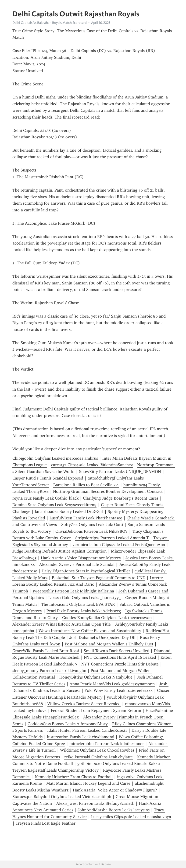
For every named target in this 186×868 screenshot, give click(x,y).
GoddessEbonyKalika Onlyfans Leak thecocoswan (107, 618)
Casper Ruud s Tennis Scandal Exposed (48, 478)
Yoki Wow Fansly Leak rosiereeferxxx (119, 690)
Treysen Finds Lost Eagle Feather (46, 823)
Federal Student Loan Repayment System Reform (96, 710)
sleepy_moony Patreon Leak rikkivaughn (49, 671)
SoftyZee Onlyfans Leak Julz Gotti (92, 525)
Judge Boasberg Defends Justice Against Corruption (59, 551)
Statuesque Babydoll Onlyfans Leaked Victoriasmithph (62, 797)
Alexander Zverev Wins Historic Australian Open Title (62, 624)
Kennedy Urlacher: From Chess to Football (74, 777)
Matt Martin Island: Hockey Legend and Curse (88, 783)
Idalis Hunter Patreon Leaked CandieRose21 (87, 730)
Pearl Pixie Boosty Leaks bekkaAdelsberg (84, 611)
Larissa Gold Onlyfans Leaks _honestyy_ (85, 598)
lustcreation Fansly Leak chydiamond (81, 737)
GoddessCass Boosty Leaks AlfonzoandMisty (68, 724)
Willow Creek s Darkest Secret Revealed (84, 704)
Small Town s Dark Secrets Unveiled (116, 651)
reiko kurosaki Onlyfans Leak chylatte (98, 757)
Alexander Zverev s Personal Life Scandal (77, 564)
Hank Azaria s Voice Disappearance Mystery (81, 558)
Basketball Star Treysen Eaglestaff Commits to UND (99, 578)
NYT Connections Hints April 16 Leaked (120, 657)
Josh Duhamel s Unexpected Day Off (102, 637)
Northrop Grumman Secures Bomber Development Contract (108, 491)
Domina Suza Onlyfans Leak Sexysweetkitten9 (54, 505)
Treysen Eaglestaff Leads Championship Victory (55, 770)
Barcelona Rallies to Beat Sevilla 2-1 (86, 485)
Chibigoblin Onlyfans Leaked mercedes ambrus (55, 458)
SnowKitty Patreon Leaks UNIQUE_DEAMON (120, 472)
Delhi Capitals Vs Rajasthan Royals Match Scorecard (50, 23)
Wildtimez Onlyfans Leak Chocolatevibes (97, 750)
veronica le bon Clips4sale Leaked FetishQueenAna (119, 545)
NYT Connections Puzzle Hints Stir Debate (120, 664)
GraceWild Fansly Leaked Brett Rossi (46, 651)
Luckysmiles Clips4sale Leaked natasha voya (131, 817)
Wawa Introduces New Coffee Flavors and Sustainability (90, 631)
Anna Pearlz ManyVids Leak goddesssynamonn (112, 684)
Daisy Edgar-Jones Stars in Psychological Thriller (86, 571)
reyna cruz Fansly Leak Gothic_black (45, 498)
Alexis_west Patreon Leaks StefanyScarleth (95, 803)
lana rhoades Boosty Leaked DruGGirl (69, 511)
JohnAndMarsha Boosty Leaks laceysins (114, 810)
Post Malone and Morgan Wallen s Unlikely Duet (109, 644)
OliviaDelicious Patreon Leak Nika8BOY (91, 531)
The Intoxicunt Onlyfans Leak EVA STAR (78, 604)
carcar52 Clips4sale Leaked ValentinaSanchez (92, 465)
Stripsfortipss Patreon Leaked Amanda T (112, 538)
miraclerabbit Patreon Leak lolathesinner (107, 744)
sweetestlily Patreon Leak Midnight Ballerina (73, 591)
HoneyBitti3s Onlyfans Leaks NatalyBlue (96, 677)
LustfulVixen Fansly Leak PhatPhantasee (86, 518)
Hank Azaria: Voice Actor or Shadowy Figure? (115, 790)
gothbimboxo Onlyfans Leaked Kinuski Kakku (119, 763)
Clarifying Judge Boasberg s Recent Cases (121, 498)
